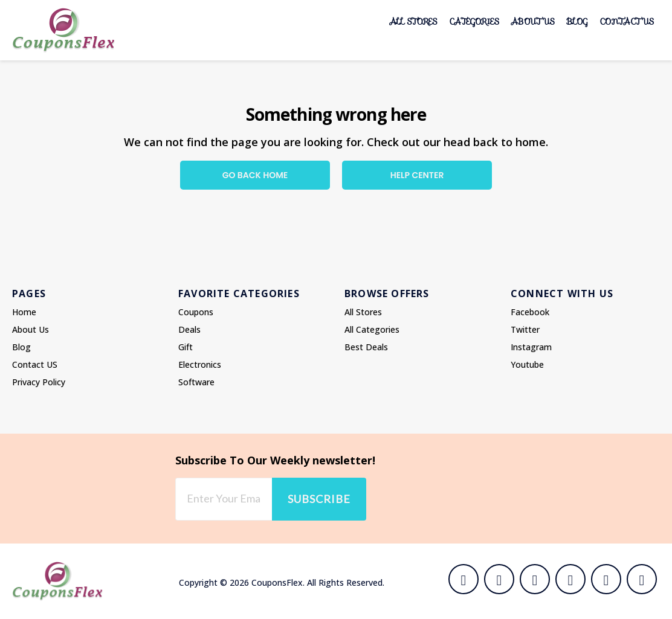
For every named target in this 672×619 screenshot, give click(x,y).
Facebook (530, 312)
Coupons (196, 312)
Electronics (200, 364)
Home (24, 312)
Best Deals (366, 347)
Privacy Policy (39, 382)
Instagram (531, 347)
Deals (189, 329)
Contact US (627, 21)
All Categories (372, 329)
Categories (474, 21)
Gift (186, 347)
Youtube (527, 364)
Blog (577, 21)
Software (196, 382)
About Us (533, 21)
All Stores (414, 21)
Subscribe (319, 499)
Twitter (525, 329)
